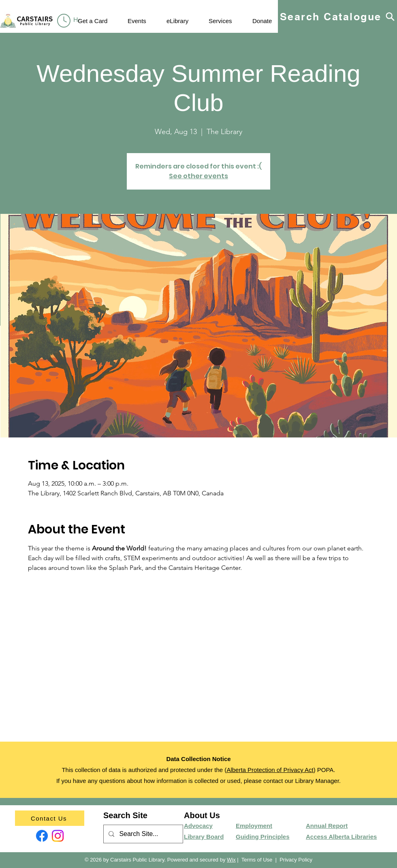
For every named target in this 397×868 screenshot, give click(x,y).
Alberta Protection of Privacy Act (270, 770)
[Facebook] (42, 836)
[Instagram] (58, 836)
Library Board (204, 837)
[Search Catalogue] (337, 16)
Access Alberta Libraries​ (341, 837)
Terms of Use (257, 860)
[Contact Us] (50, 818)
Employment (254, 826)
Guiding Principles (263, 837)
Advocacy (198, 826)
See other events (198, 176)
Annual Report (327, 826)
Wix (231, 860)
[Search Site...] (142, 834)
